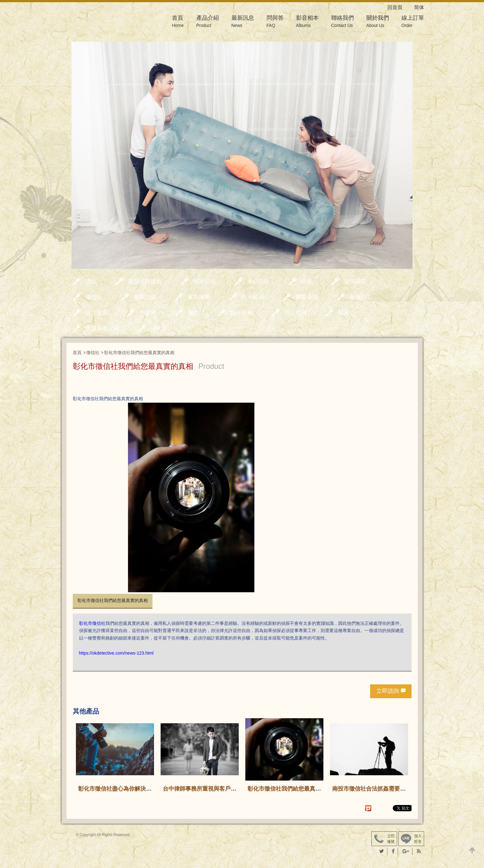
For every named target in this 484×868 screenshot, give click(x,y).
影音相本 (307, 22)
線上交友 (97, 313)
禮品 (91, 281)
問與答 (275, 22)
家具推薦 (199, 297)
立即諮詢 (388, 691)
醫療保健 (307, 297)
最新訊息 (243, 22)
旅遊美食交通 (102, 328)
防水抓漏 (253, 297)
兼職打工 (361, 297)
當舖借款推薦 (145, 281)
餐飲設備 (145, 297)
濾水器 (159, 328)
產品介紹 (208, 22)
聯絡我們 (343, 22)
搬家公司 (205, 281)
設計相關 (295, 313)
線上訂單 (413, 22)
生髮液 (148, 313)
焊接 (307, 281)
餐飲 (193, 313)
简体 (419, 7)
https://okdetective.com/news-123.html (116, 653)
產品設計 (258, 281)
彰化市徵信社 (92, 623)
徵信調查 (355, 281)
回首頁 (400, 7)
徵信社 (94, 297)
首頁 (178, 22)
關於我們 (378, 22)
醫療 (344, 313)
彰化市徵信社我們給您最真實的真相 (113, 600)
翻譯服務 (242, 313)
